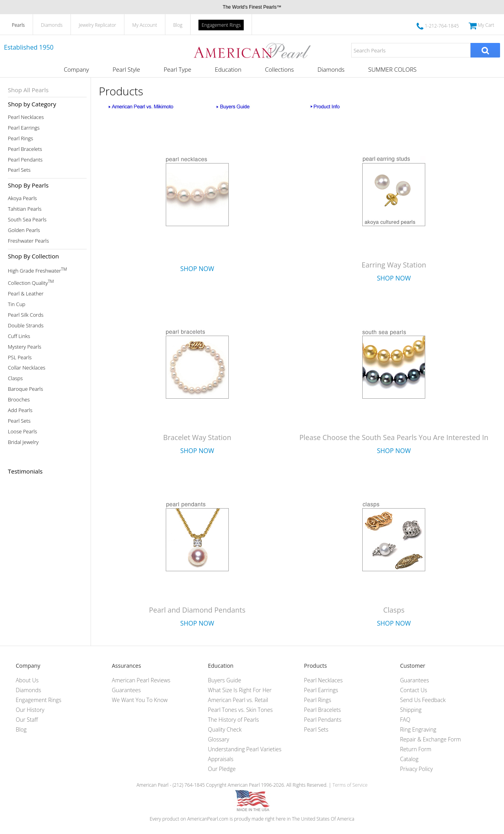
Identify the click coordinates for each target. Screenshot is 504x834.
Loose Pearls (22, 432)
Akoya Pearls (22, 198)
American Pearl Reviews (141, 680)
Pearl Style (126, 69)
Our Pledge (222, 769)
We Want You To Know (140, 700)
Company (76, 69)
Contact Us (414, 690)
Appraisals (221, 759)
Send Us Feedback (423, 700)
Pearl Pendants (25, 160)
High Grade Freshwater (37, 270)
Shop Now (197, 269)
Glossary (219, 739)
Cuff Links (19, 336)
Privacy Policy (416, 769)
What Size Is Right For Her (240, 690)
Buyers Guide (224, 680)
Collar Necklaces (27, 368)
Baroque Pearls (25, 389)
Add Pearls (20, 410)
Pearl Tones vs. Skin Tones (240, 710)
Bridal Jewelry (23, 442)
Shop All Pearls (28, 90)
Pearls (18, 25)
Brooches (19, 400)
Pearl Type (178, 69)
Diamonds (52, 25)
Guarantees (126, 690)
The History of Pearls (233, 720)
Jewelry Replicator (97, 25)
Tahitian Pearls (25, 209)
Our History (30, 710)
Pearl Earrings (24, 128)
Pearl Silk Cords (26, 315)
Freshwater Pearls (28, 241)
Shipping (411, 710)
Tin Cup (17, 304)
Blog (178, 25)
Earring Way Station (394, 265)
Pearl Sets (19, 170)
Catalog (409, 759)
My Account (145, 25)
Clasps (15, 378)
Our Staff (27, 720)
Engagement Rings (221, 25)
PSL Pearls (20, 358)
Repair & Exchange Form (431, 739)
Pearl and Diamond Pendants (197, 610)
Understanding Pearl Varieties (245, 749)
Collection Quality (31, 282)
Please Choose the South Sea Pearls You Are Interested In (394, 437)
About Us (27, 680)
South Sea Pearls (27, 220)
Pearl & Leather (26, 294)
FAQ (405, 720)
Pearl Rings (20, 138)
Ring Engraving (418, 729)
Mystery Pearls (25, 347)
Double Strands (26, 326)
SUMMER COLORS (392, 69)
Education (228, 69)
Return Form (416, 749)
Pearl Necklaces (26, 117)
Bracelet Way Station (197, 437)
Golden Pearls (24, 230)
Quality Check (225, 729)
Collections (279, 69)
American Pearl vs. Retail (238, 700)
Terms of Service (350, 785)
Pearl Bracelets (25, 149)
